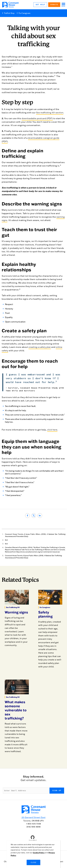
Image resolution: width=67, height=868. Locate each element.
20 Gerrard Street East (34, 817)
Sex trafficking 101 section (50, 113)
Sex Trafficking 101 (13, 607)
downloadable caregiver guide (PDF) (31, 140)
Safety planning (45, 614)
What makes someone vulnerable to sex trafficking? (16, 710)
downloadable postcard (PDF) (37, 118)
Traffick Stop (9, 13)
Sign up (57, 790)
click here (52, 430)
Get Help (40, 5)
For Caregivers (24, 13)
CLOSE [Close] (34, 862)
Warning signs (16, 612)
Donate (54, 5)
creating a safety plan (40, 347)
